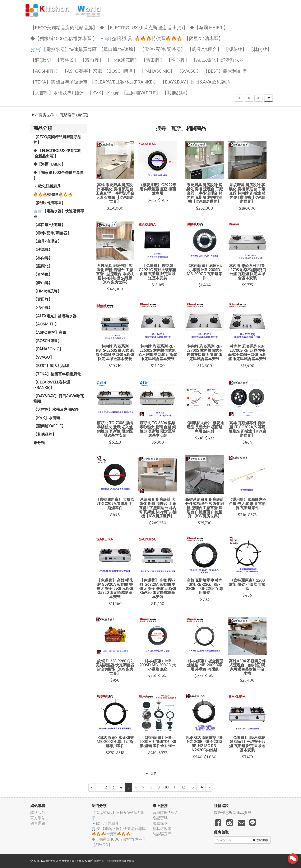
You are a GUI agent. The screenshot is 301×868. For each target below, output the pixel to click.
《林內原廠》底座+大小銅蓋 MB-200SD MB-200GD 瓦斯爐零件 (204, 272)
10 (167, 787)
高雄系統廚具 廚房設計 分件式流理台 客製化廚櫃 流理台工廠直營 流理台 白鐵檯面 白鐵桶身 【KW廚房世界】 (204, 508)
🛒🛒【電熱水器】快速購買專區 (64, 49)
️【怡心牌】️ (178, 60)
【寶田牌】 (153, 60)
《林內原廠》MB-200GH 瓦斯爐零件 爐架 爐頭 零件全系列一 (158, 742)
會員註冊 (160, 813)
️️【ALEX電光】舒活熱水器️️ (218, 60)
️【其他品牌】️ (176, 92)
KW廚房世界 (43, 115)
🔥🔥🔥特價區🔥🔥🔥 (158, 38)
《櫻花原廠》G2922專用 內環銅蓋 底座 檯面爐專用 (158, 189)
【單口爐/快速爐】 (118, 49)
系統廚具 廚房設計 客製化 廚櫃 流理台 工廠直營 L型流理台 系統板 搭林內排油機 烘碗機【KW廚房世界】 (115, 274)
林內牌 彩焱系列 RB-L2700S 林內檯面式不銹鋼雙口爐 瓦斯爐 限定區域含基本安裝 (205, 352)
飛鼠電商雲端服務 (119, 861)
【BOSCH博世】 (121, 71)
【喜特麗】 (67, 60)
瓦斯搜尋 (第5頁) (74, 115)
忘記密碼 (160, 818)
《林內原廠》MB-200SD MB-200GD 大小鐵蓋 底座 (158, 665)
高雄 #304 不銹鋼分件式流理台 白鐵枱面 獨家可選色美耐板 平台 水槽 (247, 667)
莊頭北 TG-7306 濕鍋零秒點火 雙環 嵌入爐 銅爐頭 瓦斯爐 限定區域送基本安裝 (115, 429)
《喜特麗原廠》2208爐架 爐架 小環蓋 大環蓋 (247, 584)
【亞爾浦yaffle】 (141, 92)
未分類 (39, 443)
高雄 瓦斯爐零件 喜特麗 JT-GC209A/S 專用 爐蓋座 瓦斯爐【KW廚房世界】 (247, 429)
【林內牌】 (260, 49)
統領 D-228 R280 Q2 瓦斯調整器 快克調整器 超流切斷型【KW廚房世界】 (115, 667)
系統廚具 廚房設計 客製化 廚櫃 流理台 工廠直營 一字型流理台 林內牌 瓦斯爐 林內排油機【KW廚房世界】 (205, 193)
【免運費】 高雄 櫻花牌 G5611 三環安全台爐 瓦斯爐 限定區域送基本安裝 (247, 744)
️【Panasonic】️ (157, 71)
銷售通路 (38, 823)
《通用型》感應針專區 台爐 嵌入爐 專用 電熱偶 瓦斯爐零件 (247, 504)
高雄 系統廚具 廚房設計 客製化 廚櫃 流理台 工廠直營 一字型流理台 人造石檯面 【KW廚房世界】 (115, 193)
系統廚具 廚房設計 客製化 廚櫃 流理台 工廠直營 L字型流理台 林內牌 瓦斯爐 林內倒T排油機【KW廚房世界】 (158, 508)
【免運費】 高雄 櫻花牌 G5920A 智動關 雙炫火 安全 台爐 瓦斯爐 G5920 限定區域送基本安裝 (115, 588)
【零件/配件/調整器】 (163, 49)
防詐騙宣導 (162, 834)
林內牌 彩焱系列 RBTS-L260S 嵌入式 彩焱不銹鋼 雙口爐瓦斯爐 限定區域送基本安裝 (115, 352)
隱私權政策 (162, 829)
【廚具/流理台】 (204, 49)
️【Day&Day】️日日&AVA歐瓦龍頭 (195, 82)
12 (183, 787)
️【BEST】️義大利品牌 (225, 71)
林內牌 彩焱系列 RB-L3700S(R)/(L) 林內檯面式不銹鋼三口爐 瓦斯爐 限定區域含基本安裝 (247, 352)
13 (192, 787)
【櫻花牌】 (235, 49)
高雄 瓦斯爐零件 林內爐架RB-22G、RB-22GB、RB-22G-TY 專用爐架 (205, 586)
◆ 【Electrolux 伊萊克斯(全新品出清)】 (143, 27)
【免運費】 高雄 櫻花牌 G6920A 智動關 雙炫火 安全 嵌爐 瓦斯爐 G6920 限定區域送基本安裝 (158, 588)
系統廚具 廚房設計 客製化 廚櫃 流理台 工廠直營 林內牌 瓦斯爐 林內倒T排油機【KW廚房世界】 (247, 193)
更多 (151, 773)
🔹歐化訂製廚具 (116, 38)
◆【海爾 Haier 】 (209, 27)
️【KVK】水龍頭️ (104, 92)
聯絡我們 (38, 813)
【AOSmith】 (45, 71)
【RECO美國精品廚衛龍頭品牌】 (64, 27)
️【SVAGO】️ (189, 71)
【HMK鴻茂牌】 (122, 60)
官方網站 (38, 818)
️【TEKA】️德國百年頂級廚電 (59, 82)
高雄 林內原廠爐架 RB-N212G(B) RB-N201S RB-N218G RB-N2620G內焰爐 (205, 744)
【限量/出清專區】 (204, 38)
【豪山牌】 (92, 60)
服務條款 (160, 823)
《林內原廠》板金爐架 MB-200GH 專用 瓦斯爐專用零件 (115, 742)
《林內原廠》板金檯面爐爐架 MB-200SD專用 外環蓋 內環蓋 (204, 665)
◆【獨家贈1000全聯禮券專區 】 (64, 38)
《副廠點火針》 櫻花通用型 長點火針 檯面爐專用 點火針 (204, 427)
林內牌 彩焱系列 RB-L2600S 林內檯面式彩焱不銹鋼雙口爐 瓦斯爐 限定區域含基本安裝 (158, 352)
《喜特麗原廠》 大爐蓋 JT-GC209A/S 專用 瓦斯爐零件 (115, 504)
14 (201, 787)
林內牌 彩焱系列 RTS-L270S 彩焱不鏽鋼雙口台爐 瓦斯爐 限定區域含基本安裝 (247, 272)
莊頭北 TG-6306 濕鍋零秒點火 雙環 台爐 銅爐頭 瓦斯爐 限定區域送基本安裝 (158, 429)
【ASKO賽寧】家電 (82, 71)
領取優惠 (260, 840)
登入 (175, 813)
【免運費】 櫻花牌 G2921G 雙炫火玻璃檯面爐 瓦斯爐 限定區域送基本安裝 (158, 272)
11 (175, 787)
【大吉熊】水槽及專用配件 (58, 92)
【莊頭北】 (42, 60)
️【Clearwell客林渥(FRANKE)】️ (124, 82)
